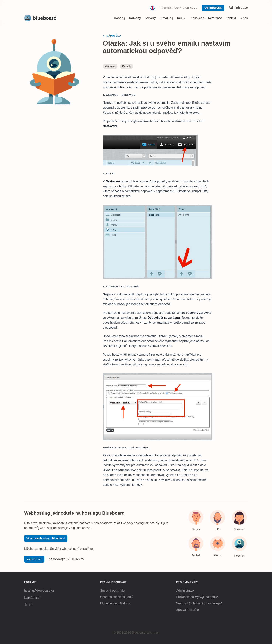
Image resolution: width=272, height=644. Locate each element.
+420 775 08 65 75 (185, 8)
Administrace (238, 8)
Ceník (181, 18)
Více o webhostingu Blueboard (46, 538)
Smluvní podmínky (113, 591)
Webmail (110, 66)
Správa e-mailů (186, 610)
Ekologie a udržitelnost (116, 603)
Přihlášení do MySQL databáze (197, 597)
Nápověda (197, 18)
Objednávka (213, 8)
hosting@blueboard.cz (39, 591)
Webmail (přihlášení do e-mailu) (198, 603)
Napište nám (34, 559)
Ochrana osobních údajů (117, 597)
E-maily (127, 66)
